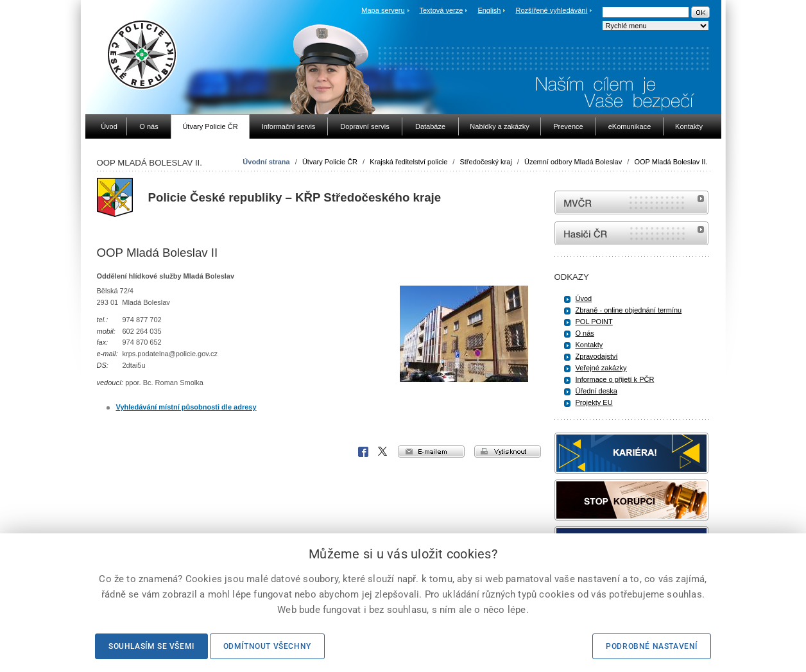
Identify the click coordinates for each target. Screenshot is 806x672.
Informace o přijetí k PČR (615, 379)
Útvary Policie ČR (330, 162)
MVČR (631, 202)
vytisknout (508, 452)
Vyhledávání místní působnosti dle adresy (186, 407)
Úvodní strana (266, 162)
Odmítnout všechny (267, 646)
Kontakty (589, 345)
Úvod (584, 298)
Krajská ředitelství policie (408, 162)
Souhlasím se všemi (151, 646)
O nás (585, 333)
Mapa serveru (383, 10)
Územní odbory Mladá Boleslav (573, 162)
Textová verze (441, 10)
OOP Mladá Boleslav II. (671, 162)
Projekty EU (594, 402)
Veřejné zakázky (601, 368)
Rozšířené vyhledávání (552, 10)
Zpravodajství (597, 356)
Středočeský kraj (485, 162)
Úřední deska (596, 391)
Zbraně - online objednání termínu (629, 310)
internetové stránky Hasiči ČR (631, 233)
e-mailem (431, 452)
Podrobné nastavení (652, 646)
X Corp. (383, 452)
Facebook (363, 452)
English (489, 10)
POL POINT (594, 322)
